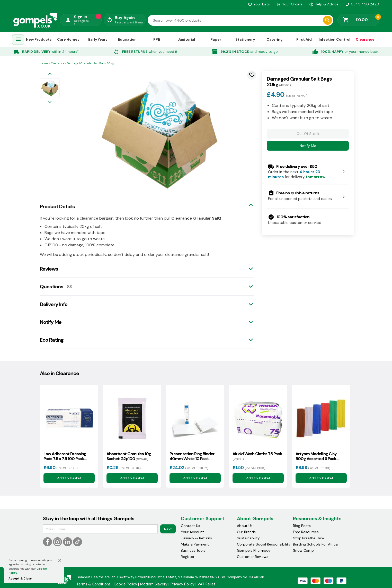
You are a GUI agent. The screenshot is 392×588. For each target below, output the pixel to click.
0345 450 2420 (362, 4)
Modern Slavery (154, 584)
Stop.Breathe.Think (309, 538)
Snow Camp (303, 550)
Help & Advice (324, 4)
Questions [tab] (52, 287)
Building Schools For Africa (315, 544)
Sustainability (248, 538)
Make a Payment (195, 544)
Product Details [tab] (57, 206)
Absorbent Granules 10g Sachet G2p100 (129, 456)
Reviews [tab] (49, 269)
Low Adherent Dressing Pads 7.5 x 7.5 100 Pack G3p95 (65, 456)
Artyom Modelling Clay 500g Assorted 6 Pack (316, 456)
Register (188, 557)
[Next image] (50, 102)
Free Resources (306, 532)
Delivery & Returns (196, 538)
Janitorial (186, 39)
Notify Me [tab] (51, 322)
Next (168, 529)
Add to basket (69, 478)
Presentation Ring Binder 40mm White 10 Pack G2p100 (192, 456)
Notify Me (308, 146)
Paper (216, 39)
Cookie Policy (125, 584)
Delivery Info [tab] (54, 304)
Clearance (365, 39)
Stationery (245, 39)
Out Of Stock (308, 134)
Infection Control (335, 39)
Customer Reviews (253, 557)
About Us (245, 526)
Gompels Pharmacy (254, 550)
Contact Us (190, 526)
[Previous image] (50, 74)
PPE (157, 39)
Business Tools (193, 550)
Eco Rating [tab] (52, 340)
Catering (275, 39)
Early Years (98, 39)
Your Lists (259, 4)
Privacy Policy (182, 584)
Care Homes (68, 39)
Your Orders (289, 4)
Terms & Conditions (93, 584)
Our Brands (246, 532)
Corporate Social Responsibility (264, 544)
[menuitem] (18, 40)
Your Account (192, 532)
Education (127, 39)
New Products (39, 39)
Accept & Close (20, 578)
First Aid (304, 39)
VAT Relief (206, 584)
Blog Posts (302, 526)
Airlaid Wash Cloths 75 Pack (257, 456)
